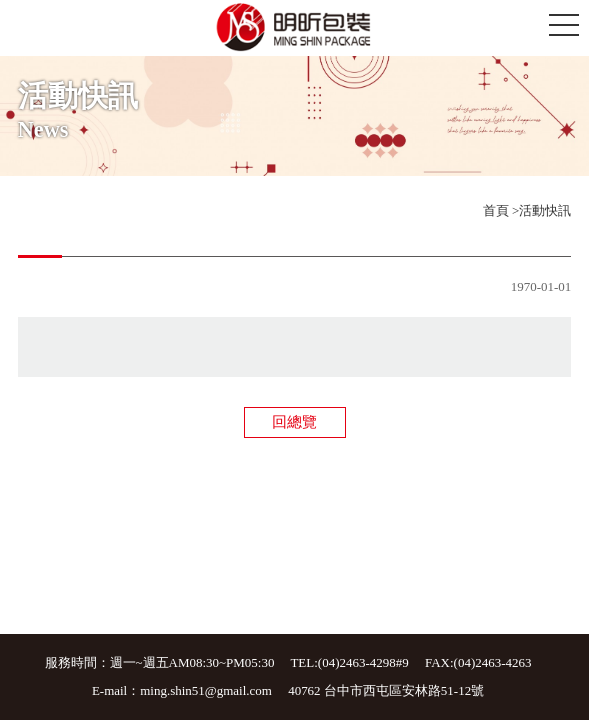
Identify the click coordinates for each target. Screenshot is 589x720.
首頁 (496, 210)
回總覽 (294, 422)
